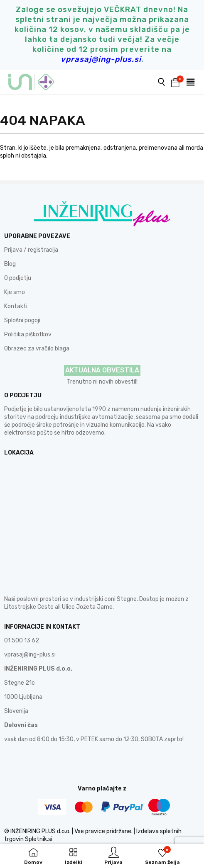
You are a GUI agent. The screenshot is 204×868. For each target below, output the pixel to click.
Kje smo (15, 292)
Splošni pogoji (22, 320)
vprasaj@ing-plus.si (30, 655)
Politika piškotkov (28, 334)
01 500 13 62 (22, 641)
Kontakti (16, 306)
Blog (10, 264)
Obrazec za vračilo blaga (37, 349)
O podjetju (18, 278)
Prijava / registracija (31, 250)
